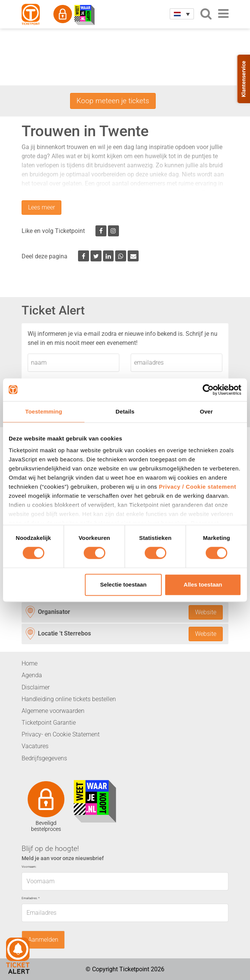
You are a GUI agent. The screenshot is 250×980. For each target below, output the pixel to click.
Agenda (32, 675)
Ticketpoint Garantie (49, 723)
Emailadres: (30, 898)
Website (206, 612)
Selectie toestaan (123, 584)
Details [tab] (125, 411)
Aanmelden (43, 940)
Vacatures (35, 746)
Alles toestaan (203, 584)
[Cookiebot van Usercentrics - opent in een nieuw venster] (208, 390)
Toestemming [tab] (44, 411)
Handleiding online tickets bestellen (69, 699)
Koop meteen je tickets (113, 101)
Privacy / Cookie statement (198, 487)
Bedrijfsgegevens (44, 758)
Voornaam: (29, 867)
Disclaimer (36, 687)
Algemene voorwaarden (53, 711)
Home (30, 663)
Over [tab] (206, 411)
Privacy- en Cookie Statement (61, 734)
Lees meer (41, 207)
